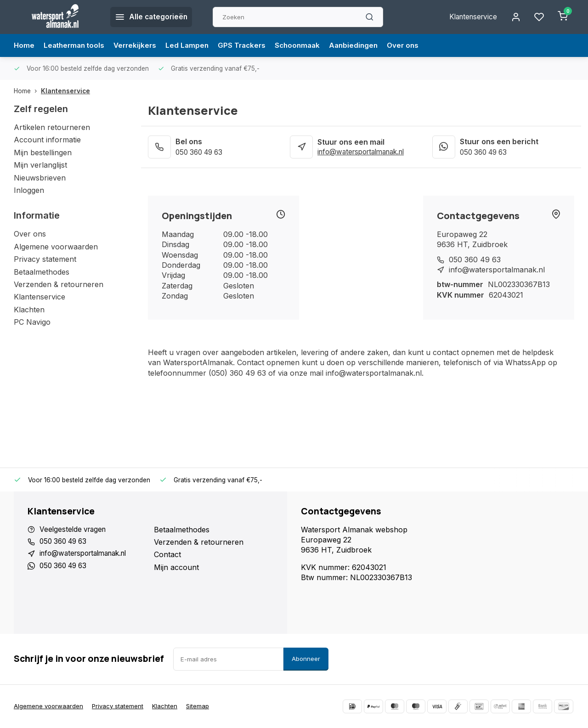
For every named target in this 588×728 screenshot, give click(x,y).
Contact (167, 554)
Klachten (29, 310)
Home (24, 45)
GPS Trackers (249, 45)
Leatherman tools (76, 45)
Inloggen (29, 190)
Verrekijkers (139, 45)
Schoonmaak (307, 45)
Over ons (416, 45)
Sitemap (201, 706)
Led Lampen (193, 45)
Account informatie (47, 140)
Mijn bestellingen (43, 152)
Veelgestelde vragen (74, 530)
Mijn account (176, 567)
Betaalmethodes (42, 272)
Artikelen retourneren (52, 127)
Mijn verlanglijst (40, 165)
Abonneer (306, 659)
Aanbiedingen (365, 45)
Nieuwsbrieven (40, 178)
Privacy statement (45, 259)
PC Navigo (32, 322)
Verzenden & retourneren (59, 284)
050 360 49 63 (201, 152)
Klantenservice (470, 17)
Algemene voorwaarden (56, 247)
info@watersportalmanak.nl (365, 152)
